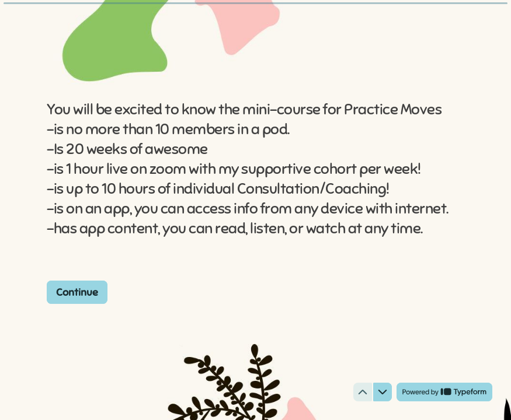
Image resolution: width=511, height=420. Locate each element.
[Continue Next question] (77, 292)
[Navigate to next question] (383, 392)
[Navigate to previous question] (363, 392)
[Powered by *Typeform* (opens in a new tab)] (444, 392)
